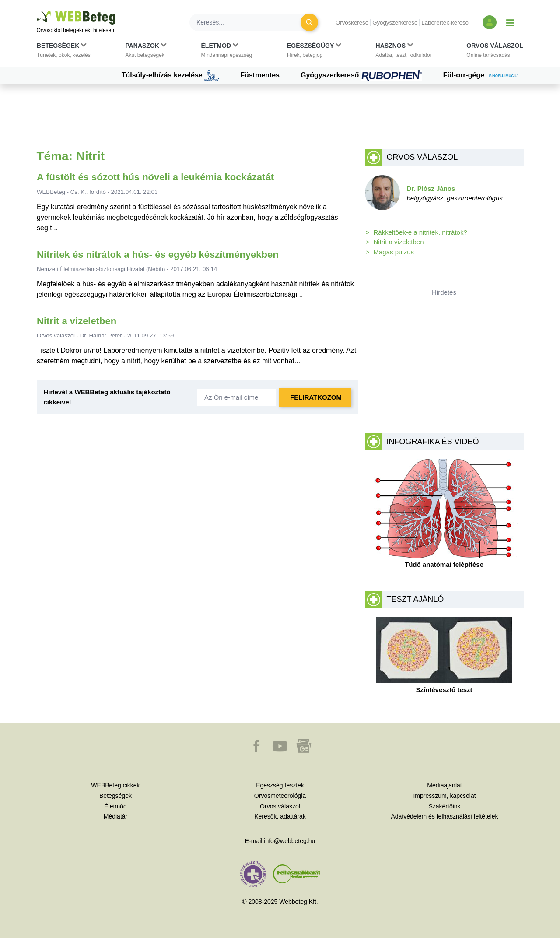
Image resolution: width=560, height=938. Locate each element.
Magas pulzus (394, 252)
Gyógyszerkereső (395, 23)
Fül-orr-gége (483, 76)
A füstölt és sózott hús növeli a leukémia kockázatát (155, 177)
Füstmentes (260, 75)
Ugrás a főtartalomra (37, 11)
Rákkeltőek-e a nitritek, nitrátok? (420, 232)
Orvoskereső (352, 23)
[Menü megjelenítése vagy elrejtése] (510, 22)
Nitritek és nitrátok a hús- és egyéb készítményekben (158, 255)
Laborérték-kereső (445, 23)
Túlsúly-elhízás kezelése (170, 76)
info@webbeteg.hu (289, 841)
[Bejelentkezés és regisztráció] (490, 22)
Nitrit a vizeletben (77, 321)
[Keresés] (250, 22)
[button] (64, 52)
